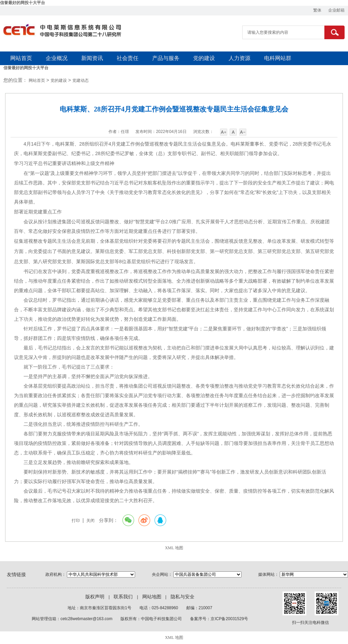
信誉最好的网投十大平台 (23, 3)
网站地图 (152, 597)
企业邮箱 (336, 10)
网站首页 (21, 58)
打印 (76, 521)
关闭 (90, 521)
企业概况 (57, 58)
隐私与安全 (183, 597)
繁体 (317, 10)
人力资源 (240, 58)
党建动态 (81, 80)
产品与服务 (166, 58)
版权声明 (95, 597)
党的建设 (204, 58)
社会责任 (128, 58)
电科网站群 (278, 58)
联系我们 (123, 597)
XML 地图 (174, 548)
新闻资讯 (92, 58)
